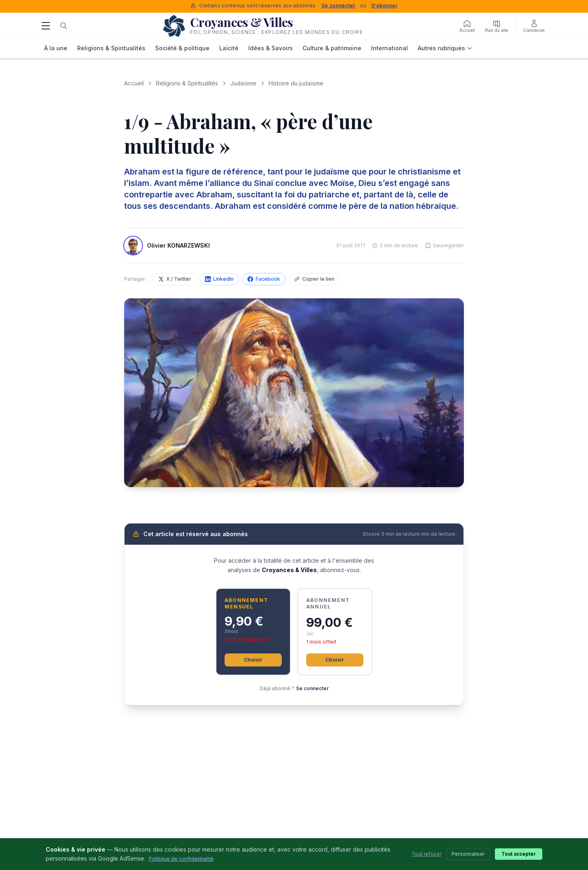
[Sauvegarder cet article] (444, 246)
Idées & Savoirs (271, 48)
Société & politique (182, 48)
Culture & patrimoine (332, 48)
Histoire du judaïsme (296, 83)
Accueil (134, 83)
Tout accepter (519, 854)
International (390, 48)
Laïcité (229, 48)
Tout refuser (427, 854)
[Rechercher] (64, 26)
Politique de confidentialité (181, 859)
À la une (56, 48)
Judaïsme (243, 83)
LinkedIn (219, 279)
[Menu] (46, 26)
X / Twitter (175, 279)
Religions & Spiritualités (111, 48)
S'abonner (384, 6)
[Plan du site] (496, 26)
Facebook (264, 279)
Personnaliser (468, 854)
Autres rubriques (445, 48)
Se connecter (339, 6)
